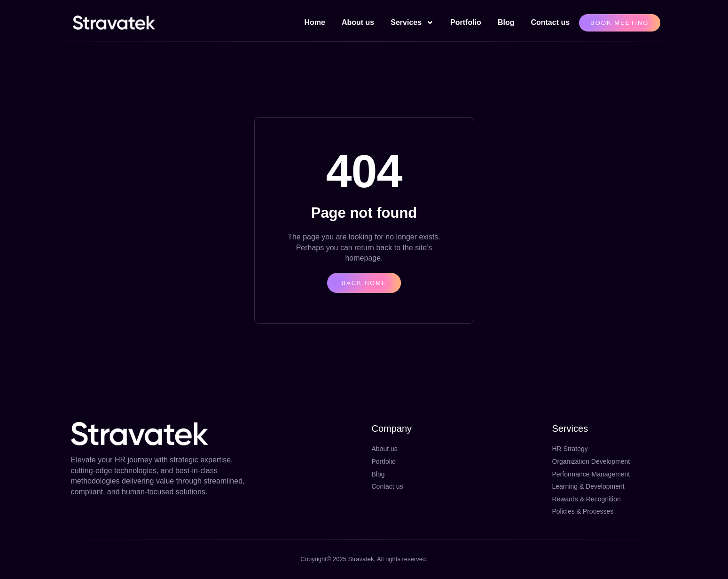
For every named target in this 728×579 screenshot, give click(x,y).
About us (358, 22)
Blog (506, 22)
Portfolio (466, 22)
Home (314, 22)
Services (412, 23)
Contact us (550, 22)
